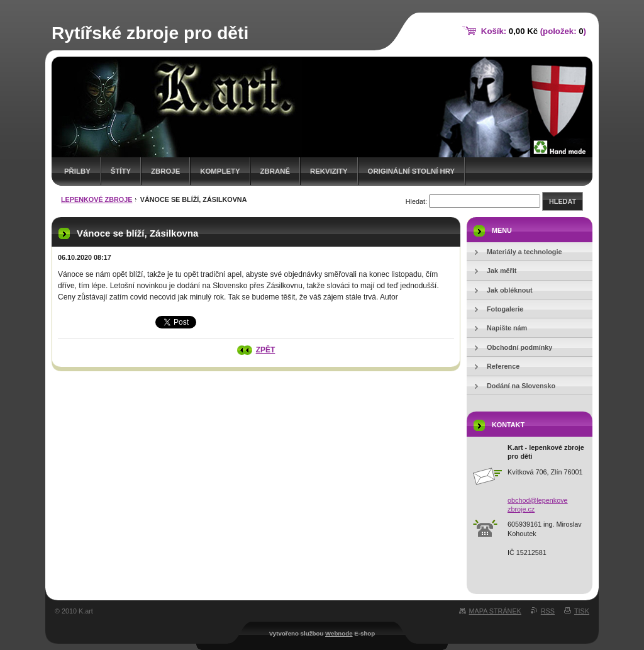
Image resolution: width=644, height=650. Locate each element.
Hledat (563, 201)
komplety (220, 171)
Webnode (339, 633)
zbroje (165, 171)
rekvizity (329, 171)
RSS (548, 611)
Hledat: (416, 201)
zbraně (275, 171)
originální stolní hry (412, 171)
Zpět (266, 350)
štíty (121, 171)
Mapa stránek (495, 611)
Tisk (582, 611)
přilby (77, 171)
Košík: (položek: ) (534, 31)
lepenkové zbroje (97, 199)
